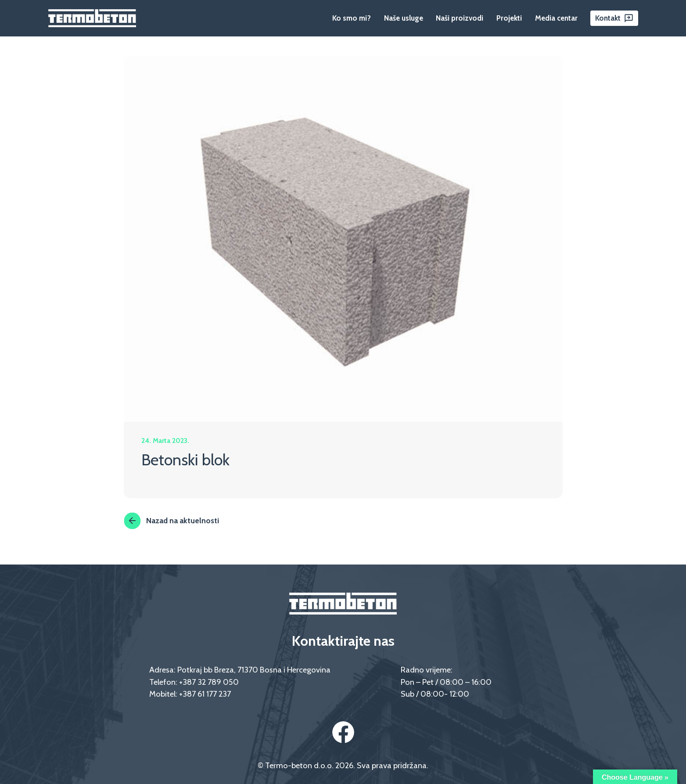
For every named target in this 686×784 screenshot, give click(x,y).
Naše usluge (404, 18)
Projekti (509, 18)
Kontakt (608, 18)
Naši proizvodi (460, 18)
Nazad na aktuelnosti (171, 521)
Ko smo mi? (352, 18)
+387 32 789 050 (209, 682)
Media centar (556, 18)
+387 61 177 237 (205, 694)
